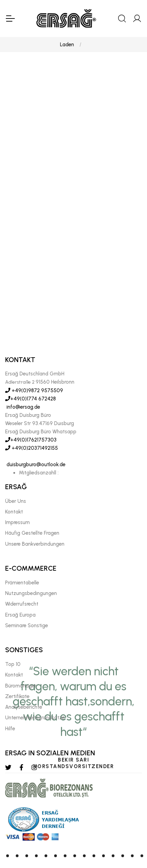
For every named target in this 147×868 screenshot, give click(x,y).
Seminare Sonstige (27, 595)
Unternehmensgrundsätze (35, 687)
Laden (67, 45)
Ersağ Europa (20, 585)
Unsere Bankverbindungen (35, 514)
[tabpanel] (73, 253)
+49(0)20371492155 (32, 418)
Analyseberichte (24, 677)
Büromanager (21, 656)
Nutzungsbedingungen (31, 563)
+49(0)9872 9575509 (34, 360)
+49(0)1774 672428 (30, 369)
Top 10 (13, 634)
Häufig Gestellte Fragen (32, 503)
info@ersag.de (23, 377)
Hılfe (10, 698)
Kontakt (14, 482)
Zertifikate (17, 666)
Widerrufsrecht (22, 574)
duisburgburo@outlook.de (35, 434)
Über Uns (16, 471)
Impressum (17, 492)
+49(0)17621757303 (31, 410)
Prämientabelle (22, 553)
